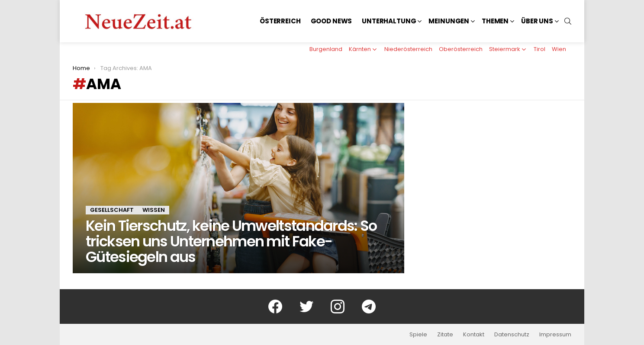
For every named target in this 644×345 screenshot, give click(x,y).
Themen (495, 21)
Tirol (539, 49)
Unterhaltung (389, 21)
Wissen (154, 210)
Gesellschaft (112, 210)
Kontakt (474, 335)
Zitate (445, 335)
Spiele (418, 335)
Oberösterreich (461, 49)
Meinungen (449, 21)
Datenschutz (512, 335)
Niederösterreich (408, 49)
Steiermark (505, 49)
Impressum (555, 335)
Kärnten (360, 49)
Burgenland (326, 49)
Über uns (537, 21)
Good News (332, 21)
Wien (559, 49)
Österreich (280, 21)
